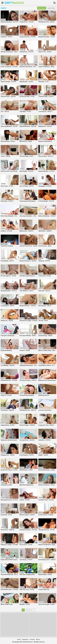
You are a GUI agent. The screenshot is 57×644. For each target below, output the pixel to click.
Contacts (32, 639)
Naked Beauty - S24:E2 (45, 574)
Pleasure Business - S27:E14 (9, 22)
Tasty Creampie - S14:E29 (8, 82)
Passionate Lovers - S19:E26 (9, 589)
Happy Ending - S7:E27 (8, 425)
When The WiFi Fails (7, 604)
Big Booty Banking (6, 350)
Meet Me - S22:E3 (25, 604)
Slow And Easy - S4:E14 (8, 141)
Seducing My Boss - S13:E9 (9, 126)
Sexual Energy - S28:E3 (45, 336)
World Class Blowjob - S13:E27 (10, 216)
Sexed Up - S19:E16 (44, 261)
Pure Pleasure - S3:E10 (27, 455)
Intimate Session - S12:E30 (9, 380)
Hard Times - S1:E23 (7, 186)
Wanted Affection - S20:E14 (28, 306)
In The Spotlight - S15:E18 (46, 201)
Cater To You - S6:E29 (45, 52)
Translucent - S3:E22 (45, 276)
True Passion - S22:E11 (45, 111)
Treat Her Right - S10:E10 (46, 96)
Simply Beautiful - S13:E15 (9, 291)
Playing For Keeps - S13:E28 (9, 545)
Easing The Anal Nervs (45, 141)
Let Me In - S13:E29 (6, 231)
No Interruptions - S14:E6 (8, 276)
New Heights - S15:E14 (26, 171)
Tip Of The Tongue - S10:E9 (46, 604)
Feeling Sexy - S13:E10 (26, 52)
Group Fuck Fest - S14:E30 (27, 37)
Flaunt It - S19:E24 (6, 395)
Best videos (42, 8)
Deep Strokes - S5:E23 (26, 82)
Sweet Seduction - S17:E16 (46, 171)
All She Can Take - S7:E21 (27, 96)
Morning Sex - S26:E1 (45, 306)
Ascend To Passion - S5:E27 (9, 470)
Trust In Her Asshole (7, 246)
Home (19, 639)
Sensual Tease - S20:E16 (8, 96)
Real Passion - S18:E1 (26, 470)
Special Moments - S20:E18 (28, 126)
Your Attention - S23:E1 (26, 291)
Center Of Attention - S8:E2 (46, 67)
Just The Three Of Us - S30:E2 (28, 246)
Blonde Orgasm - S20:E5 (27, 515)
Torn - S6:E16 (5, 111)
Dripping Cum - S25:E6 (8, 455)
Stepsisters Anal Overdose (9, 440)
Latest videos (51, 8)
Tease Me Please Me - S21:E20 (10, 574)
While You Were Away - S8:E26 (47, 350)
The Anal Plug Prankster (27, 395)
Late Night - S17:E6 (25, 111)
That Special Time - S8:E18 (46, 22)
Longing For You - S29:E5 (46, 425)
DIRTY (9, 3)
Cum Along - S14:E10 (26, 560)
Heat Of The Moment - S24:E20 (47, 545)
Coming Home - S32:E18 (27, 440)
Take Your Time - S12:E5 (27, 589)
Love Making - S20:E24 (8, 365)
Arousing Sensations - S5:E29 (28, 216)
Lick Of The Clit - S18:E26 (46, 515)
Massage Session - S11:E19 (9, 500)
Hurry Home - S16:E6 (26, 545)
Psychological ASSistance (28, 201)
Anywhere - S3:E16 (6, 37)
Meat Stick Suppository (27, 485)
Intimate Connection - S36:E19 (10, 52)
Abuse (38, 639)
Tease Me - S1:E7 (44, 82)
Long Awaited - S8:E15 (7, 306)
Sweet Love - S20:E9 (7, 321)
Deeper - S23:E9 (43, 455)
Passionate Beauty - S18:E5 (47, 470)
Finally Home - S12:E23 (27, 22)
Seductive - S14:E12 (44, 440)
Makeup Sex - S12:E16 (45, 126)
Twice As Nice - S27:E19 (46, 156)
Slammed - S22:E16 (44, 291)
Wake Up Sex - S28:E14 (26, 231)
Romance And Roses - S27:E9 (28, 67)
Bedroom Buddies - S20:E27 (47, 216)
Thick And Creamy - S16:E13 (28, 380)
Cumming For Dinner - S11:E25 (47, 365)
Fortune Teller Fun (44, 589)
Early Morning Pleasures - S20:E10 (28, 276)
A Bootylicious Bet (6, 485)
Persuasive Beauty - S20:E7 (28, 336)
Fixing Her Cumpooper (8, 336)
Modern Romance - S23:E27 (28, 261)
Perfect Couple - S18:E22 (27, 425)
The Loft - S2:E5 (43, 321)
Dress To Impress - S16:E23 (9, 67)
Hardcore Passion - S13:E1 (47, 485)
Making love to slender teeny (47, 380)
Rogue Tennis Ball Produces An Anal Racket (10, 560)
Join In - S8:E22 (5, 156)
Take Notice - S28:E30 (45, 231)
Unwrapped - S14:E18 (45, 186)
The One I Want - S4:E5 (26, 156)
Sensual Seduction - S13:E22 (28, 530)
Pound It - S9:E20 (25, 350)
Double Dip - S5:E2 (6, 515)
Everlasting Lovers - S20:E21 (47, 560)
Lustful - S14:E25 (25, 500)
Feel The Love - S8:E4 (45, 246)
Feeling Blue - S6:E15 (7, 261)
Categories (25, 639)
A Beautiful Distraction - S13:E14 (28, 365)
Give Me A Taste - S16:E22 (46, 500)
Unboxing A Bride (44, 395)
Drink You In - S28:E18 (7, 530)
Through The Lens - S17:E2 (46, 530)
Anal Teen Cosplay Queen (27, 574)
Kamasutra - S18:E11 (7, 201)
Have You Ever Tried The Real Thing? (10, 171)
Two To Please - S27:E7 (27, 186)
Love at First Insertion (45, 410)
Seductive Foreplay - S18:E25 (28, 321)
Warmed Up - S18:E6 (26, 141)
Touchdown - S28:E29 (7, 410)
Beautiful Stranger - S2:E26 (47, 37)
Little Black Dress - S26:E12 (28, 410)
